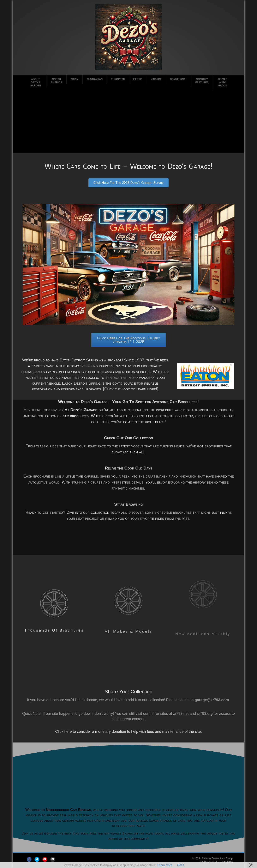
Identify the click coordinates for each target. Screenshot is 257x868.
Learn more (165, 865)
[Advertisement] (128, 122)
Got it (181, 865)
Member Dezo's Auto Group (217, 858)
